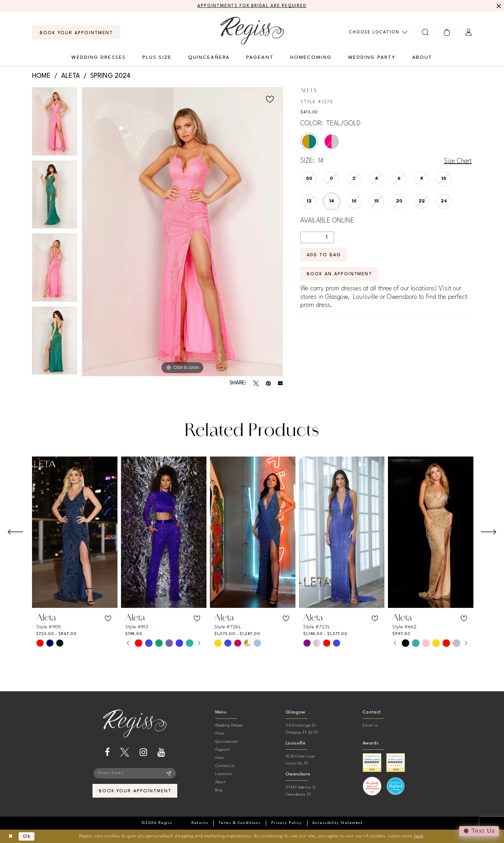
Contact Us (225, 766)
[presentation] (75, 532)
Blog (219, 790)
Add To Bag (324, 255)
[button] (447, 32)
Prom (220, 734)
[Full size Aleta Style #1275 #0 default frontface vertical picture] (182, 232)
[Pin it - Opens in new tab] (268, 383)
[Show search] (426, 32)
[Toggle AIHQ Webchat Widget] (479, 831)
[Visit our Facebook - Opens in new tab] (107, 752)
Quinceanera (227, 742)
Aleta (71, 76)
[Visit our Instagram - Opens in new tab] (143, 752)
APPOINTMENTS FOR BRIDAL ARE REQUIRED (252, 6)
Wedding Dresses (229, 726)
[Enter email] (135, 773)
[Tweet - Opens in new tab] (256, 383)
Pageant (223, 750)
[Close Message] (498, 6)
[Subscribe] (169, 773)
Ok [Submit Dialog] (27, 836)
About (220, 782)
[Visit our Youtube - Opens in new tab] (161, 752)
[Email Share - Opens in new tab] (280, 383)
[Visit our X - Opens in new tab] (125, 752)
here (419, 836)
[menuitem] (76, 32)
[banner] (252, 30)
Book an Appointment (339, 274)
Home (41, 76)
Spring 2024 (110, 76)
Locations (224, 774)
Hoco (220, 758)
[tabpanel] (55, 124)
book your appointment (135, 791)
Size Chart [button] (458, 161)
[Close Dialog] (11, 836)
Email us (370, 726)
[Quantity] (317, 237)
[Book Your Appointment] (76, 32)
